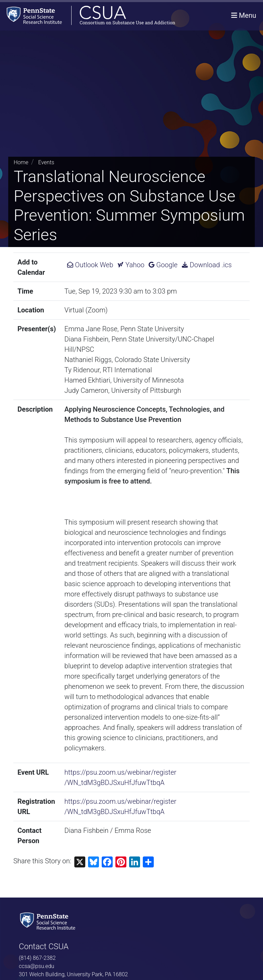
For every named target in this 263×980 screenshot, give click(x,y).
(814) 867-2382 (37, 958)
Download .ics (207, 265)
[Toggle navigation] (244, 15)
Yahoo (131, 265)
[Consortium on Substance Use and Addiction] (88, 15)
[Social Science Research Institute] (49, 921)
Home (21, 162)
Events (46, 162)
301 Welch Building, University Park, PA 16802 (73, 974)
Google (163, 265)
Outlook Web (90, 265)
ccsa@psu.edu (36, 966)
